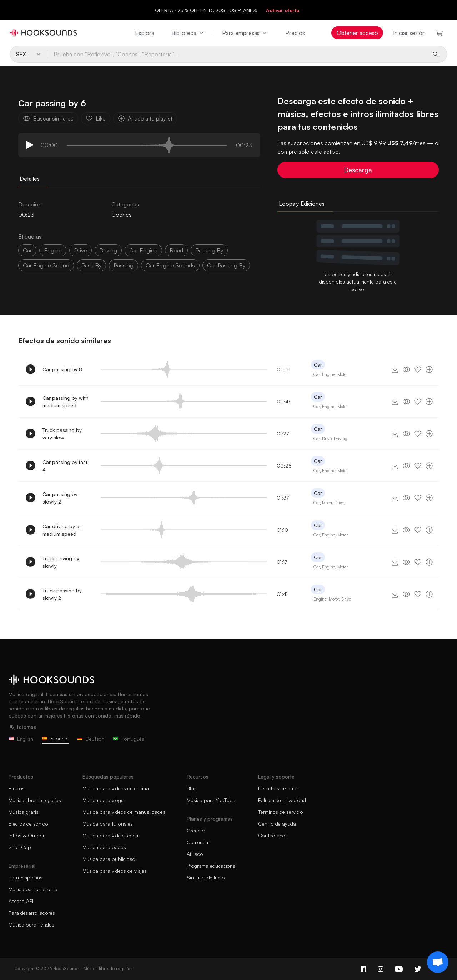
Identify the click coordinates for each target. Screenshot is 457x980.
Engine (53, 250)
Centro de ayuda (277, 824)
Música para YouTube (211, 800)
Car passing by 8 (62, 369)
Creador (196, 830)
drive (81, 250)
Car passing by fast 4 (65, 466)
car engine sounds (170, 265)
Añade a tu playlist (145, 118)
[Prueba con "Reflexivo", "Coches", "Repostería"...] (237, 54)
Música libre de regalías (35, 800)
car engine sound (46, 265)
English (21, 739)
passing (124, 265)
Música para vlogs (103, 800)
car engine (143, 250)
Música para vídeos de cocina (116, 788)
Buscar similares (48, 118)
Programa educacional (212, 866)
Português (129, 739)
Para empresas (245, 33)
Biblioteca (188, 33)
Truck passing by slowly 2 (62, 594)
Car (318, 365)
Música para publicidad (109, 859)
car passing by (226, 265)
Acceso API (21, 901)
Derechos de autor (279, 788)
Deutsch (91, 739)
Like (96, 118)
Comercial (198, 842)
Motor (343, 374)
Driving (341, 438)
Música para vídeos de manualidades (124, 812)
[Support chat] (438, 962)
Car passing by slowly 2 (60, 498)
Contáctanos (273, 835)
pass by (91, 265)
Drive (327, 438)
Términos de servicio (281, 812)
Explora (145, 33)
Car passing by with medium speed (66, 402)
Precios (295, 33)
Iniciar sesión (409, 33)
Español (55, 738)
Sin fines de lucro (206, 877)
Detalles (30, 179)
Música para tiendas (31, 925)
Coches (122, 215)
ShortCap (20, 847)
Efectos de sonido (28, 824)
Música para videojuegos (110, 835)
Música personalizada (33, 889)
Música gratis (24, 812)
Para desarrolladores (32, 913)
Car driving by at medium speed (62, 530)
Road (176, 250)
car (27, 250)
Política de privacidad (282, 800)
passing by (209, 250)
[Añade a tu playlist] (429, 369)
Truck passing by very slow (62, 434)
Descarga (358, 170)
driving (108, 250)
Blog (192, 788)
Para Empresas (26, 877)
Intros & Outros (26, 835)
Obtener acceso (357, 33)
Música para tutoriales (108, 824)
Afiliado (195, 854)
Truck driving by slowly (61, 562)
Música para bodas (104, 847)
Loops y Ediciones (302, 204)
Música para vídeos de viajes (115, 871)
